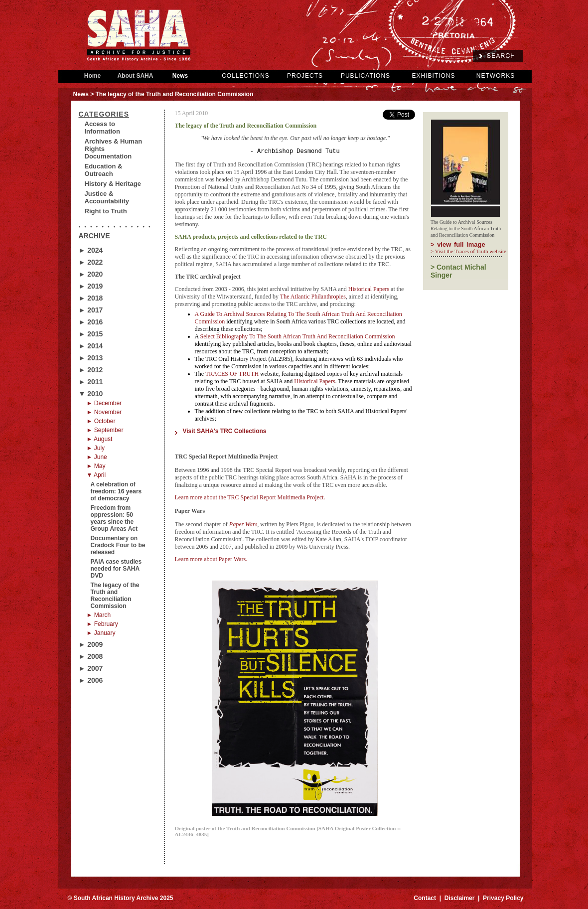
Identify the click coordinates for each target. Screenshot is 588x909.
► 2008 (91, 656)
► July (96, 448)
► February (102, 624)
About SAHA (136, 76)
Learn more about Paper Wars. (211, 561)
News (180, 76)
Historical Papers (369, 291)
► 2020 (91, 274)
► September (105, 430)
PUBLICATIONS (366, 76)
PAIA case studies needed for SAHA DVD (116, 569)
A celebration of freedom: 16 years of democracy (116, 491)
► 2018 (91, 298)
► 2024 (91, 250)
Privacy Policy (503, 900)
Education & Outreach (104, 170)
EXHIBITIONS (433, 76)
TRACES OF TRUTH (232, 375)
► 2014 (91, 346)
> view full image (458, 244)
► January (101, 633)
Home (93, 76)
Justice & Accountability (107, 197)
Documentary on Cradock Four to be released (118, 545)
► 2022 (91, 262)
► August (100, 439)
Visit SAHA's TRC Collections (225, 433)
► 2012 (91, 370)
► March (99, 615)
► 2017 (91, 310)
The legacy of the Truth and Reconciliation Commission (115, 596)
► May (96, 466)
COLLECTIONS (246, 76)
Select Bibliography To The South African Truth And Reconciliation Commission (298, 338)
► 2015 (91, 334)
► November (104, 412)
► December (104, 403)
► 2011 (91, 382)
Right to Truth (106, 211)
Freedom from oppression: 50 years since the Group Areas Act (114, 518)
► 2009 (91, 644)
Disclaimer (460, 900)
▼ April (96, 475)
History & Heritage (113, 184)
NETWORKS (496, 76)
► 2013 (91, 358)
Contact (425, 900)
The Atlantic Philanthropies (313, 298)
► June (97, 457)
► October (101, 421)
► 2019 (91, 286)
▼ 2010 (91, 394)
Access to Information (103, 128)
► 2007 (91, 668)
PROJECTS (305, 76)
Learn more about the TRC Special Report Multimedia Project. (250, 499)
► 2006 (91, 680)
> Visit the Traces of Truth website (468, 251)
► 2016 (91, 322)
